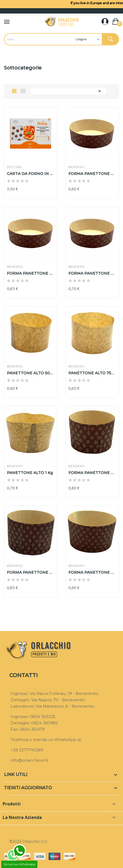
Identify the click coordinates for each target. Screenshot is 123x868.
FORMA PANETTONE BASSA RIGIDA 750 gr (31, 273)
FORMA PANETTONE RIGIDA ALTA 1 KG (92, 572)
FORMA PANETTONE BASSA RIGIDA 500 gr (92, 174)
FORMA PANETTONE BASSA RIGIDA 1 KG (92, 273)
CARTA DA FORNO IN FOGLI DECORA (31, 174)
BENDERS (76, 167)
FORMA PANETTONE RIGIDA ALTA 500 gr (92, 473)
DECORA (14, 167)
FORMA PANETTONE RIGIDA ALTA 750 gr (31, 572)
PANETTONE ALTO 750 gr (92, 373)
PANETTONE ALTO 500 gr (31, 373)
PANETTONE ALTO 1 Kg (30, 473)
